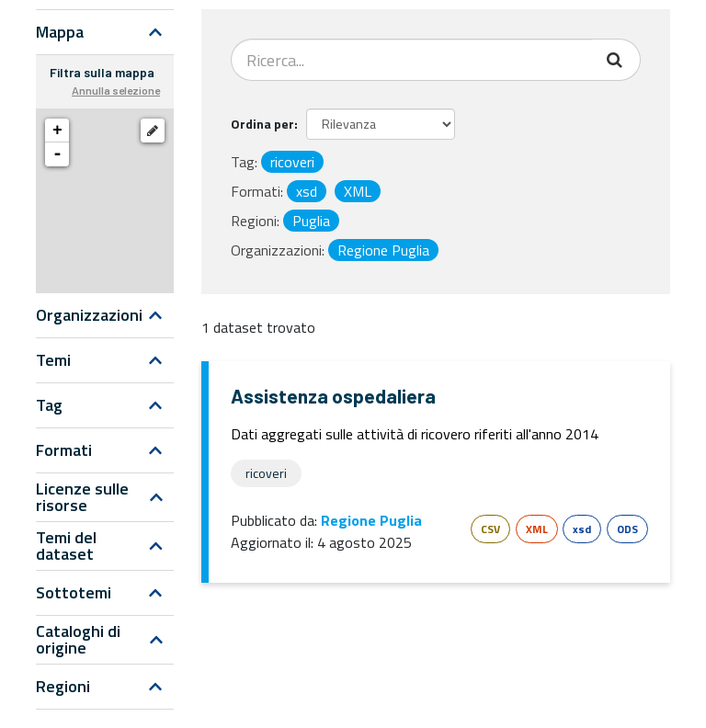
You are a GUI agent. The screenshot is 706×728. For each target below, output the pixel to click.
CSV (490, 529)
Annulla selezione (116, 90)
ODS (627, 529)
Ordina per (262, 124)
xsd (582, 529)
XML (537, 529)
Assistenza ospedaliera (333, 396)
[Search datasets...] (412, 60)
